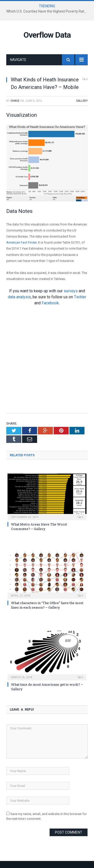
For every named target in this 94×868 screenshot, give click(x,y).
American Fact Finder (21, 242)
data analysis (19, 297)
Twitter (80, 297)
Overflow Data (47, 35)
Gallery (82, 101)
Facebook (50, 303)
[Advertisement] (47, 359)
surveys (71, 291)
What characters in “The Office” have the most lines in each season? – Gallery (47, 605)
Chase (15, 101)
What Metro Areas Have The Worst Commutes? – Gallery (39, 527)
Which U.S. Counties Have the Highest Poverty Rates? (48, 11)
